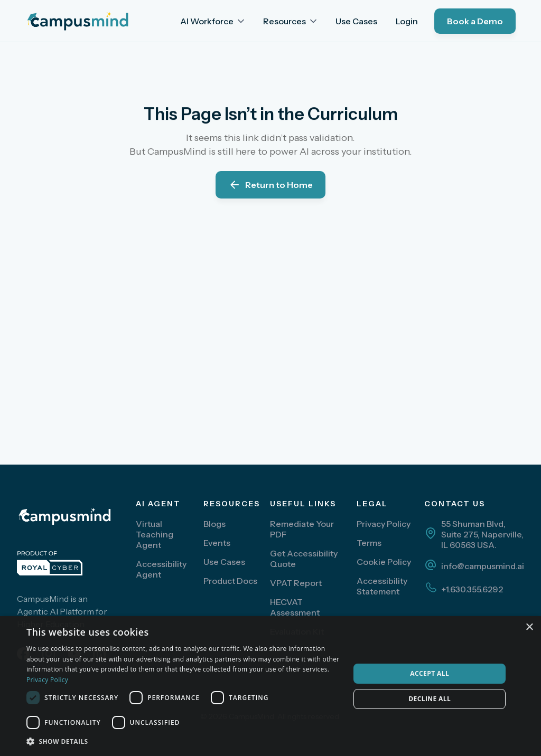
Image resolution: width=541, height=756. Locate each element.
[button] (213, 21)
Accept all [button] (430, 673)
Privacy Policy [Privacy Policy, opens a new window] (47, 680)
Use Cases (356, 21)
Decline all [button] (430, 699)
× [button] (529, 627)
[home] (85, 21)
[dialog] (270, 686)
